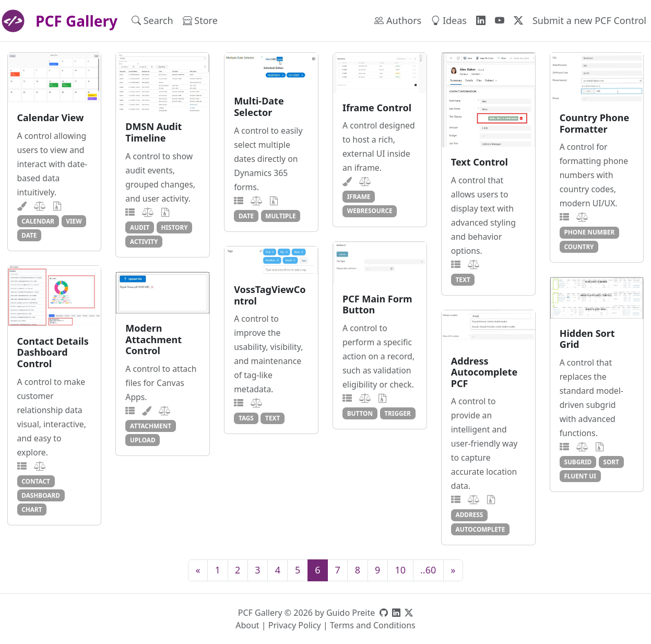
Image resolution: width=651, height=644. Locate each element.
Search (152, 20)
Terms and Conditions (373, 625)
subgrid (578, 462)
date (29, 235)
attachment (151, 426)
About (247, 625)
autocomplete (481, 529)
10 (400, 570)
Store (200, 20)
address (470, 514)
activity (144, 241)
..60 (428, 570)
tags (246, 418)
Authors (398, 20)
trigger (398, 413)
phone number (589, 232)
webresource (370, 210)
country (579, 247)
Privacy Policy (295, 625)
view (74, 221)
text (463, 279)
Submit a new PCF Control (589, 20)
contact (36, 481)
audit (140, 227)
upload (143, 440)
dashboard (41, 495)
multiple (280, 216)
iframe (359, 196)
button (360, 413)
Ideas (449, 20)
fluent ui (580, 476)
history (174, 227)
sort (611, 462)
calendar (38, 221)
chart (32, 509)
